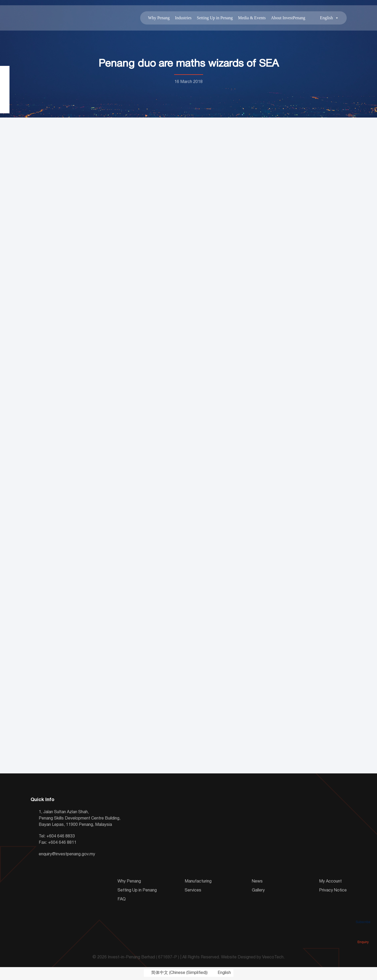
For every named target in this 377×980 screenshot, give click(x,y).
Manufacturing (198, 883)
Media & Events (252, 18)
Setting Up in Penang (215, 18)
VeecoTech (273, 959)
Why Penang (159, 18)
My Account (330, 883)
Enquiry (363, 935)
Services (193, 891)
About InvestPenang (288, 18)
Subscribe (363, 915)
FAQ (122, 900)
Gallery (258, 891)
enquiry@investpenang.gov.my (67, 855)
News (257, 883)
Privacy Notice (333, 891)
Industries (183, 18)
